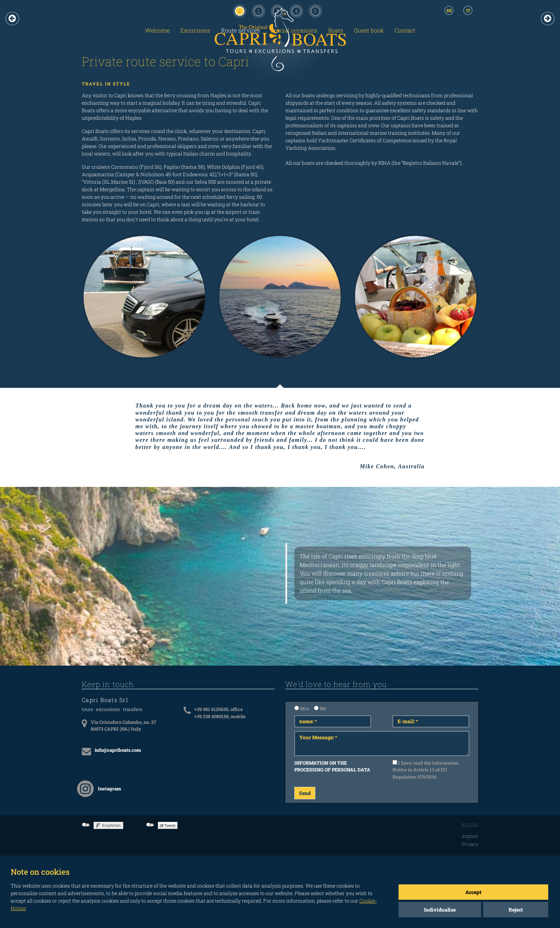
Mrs (302, 709)
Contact (405, 30)
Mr (320, 709)
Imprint (470, 836)
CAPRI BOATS (280, 47)
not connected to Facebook (86, 825)
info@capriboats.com (118, 750)
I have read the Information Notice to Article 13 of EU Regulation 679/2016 (426, 770)
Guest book (369, 30)
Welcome (157, 30)
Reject (516, 910)
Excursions (195, 30)
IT (468, 10)
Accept (473, 892)
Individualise (440, 910)
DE (449, 10)
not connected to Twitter (150, 825)
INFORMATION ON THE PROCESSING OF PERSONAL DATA (332, 766)
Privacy (470, 844)
